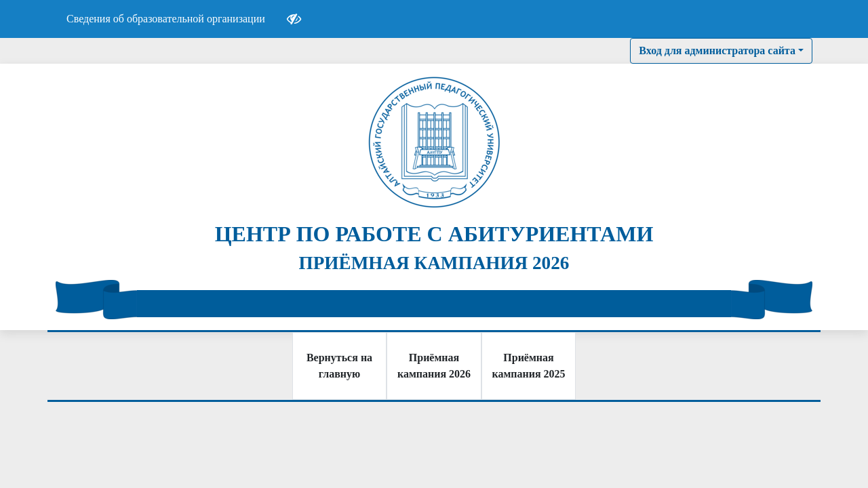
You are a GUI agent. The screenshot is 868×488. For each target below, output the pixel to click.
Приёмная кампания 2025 (528, 366)
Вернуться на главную (339, 366)
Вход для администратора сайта (717, 50)
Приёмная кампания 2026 (434, 366)
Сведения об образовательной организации (166, 19)
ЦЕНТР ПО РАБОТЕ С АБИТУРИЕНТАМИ (434, 234)
